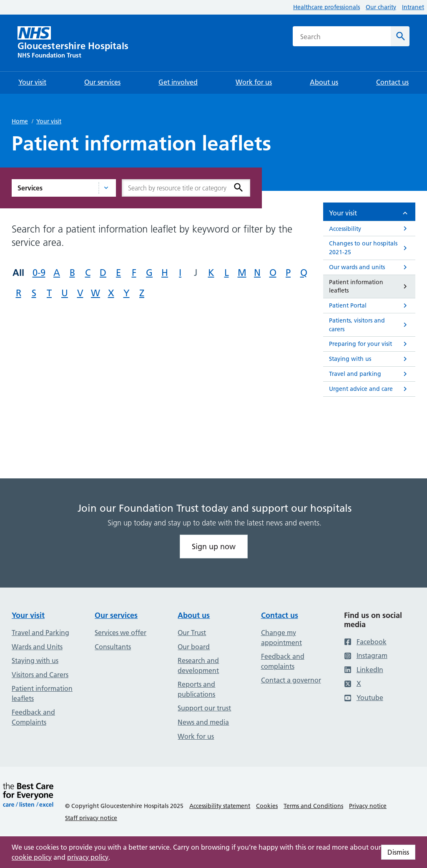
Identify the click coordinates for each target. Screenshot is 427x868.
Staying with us (35, 660)
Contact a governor (291, 680)
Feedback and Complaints (33, 717)
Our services (116, 615)
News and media (203, 722)
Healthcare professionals (327, 7)
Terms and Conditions (313, 806)
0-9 (39, 273)
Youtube (364, 698)
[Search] (400, 36)
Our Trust (192, 633)
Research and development (198, 665)
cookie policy (32, 857)
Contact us (280, 615)
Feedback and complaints (283, 661)
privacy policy (88, 857)
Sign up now (214, 547)
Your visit (49, 121)
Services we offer (121, 633)
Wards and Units (37, 647)
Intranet (413, 7)
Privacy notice (368, 806)
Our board (194, 647)
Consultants (113, 647)
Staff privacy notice (91, 818)
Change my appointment (281, 638)
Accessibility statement (220, 806)
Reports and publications (196, 689)
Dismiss (398, 852)
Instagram (366, 655)
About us (194, 615)
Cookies (267, 806)
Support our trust (204, 708)
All (18, 273)
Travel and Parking (40, 633)
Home (20, 121)
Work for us (196, 736)
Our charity (381, 7)
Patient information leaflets (42, 693)
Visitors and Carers (40, 675)
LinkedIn (364, 670)
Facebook (365, 642)
